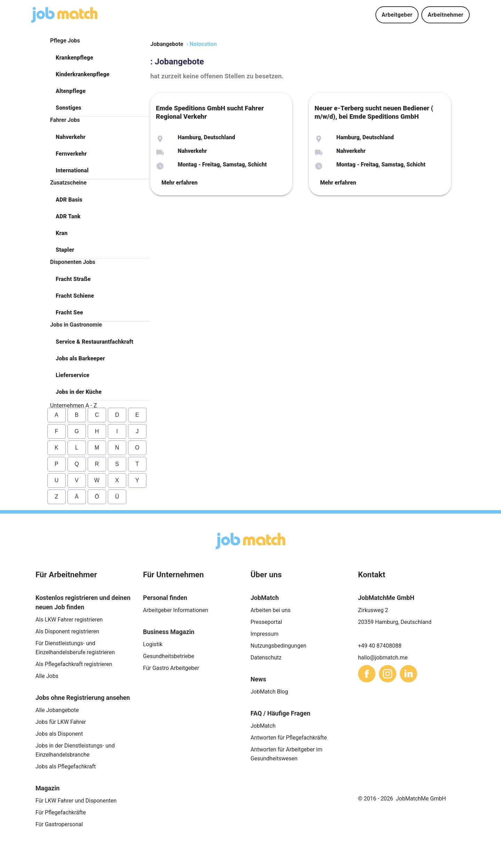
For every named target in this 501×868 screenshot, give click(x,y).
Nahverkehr (71, 137)
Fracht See (69, 312)
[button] (100, 58)
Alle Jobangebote (57, 710)
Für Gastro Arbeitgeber (171, 668)
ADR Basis (69, 200)
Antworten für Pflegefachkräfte (289, 738)
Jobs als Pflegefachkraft (66, 767)
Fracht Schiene (75, 296)
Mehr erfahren (180, 183)
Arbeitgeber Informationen (176, 610)
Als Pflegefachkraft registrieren (74, 664)
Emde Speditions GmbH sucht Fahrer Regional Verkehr (210, 112)
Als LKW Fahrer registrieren (69, 620)
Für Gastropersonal (59, 824)
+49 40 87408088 (380, 646)
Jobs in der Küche (79, 392)
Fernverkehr (71, 154)
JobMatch (263, 726)
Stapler (65, 250)
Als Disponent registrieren (67, 631)
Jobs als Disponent (59, 734)
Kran (62, 233)
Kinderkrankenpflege (83, 74)
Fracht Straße (73, 279)
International (72, 170)
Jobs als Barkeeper (80, 358)
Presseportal (266, 622)
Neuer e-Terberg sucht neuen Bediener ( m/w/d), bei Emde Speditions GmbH (374, 112)
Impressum (265, 634)
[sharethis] (367, 674)
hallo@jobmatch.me (383, 658)
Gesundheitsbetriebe (169, 656)
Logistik (153, 644)
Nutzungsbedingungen (278, 646)
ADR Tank (68, 216)
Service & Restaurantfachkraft (94, 342)
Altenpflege (71, 91)
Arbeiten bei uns (271, 610)
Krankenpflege (74, 58)
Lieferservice (73, 375)
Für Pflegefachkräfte (61, 812)
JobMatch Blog (269, 692)
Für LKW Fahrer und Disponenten (76, 801)
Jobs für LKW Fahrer (61, 722)
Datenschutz (266, 658)
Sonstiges (69, 108)
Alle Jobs (47, 676)
